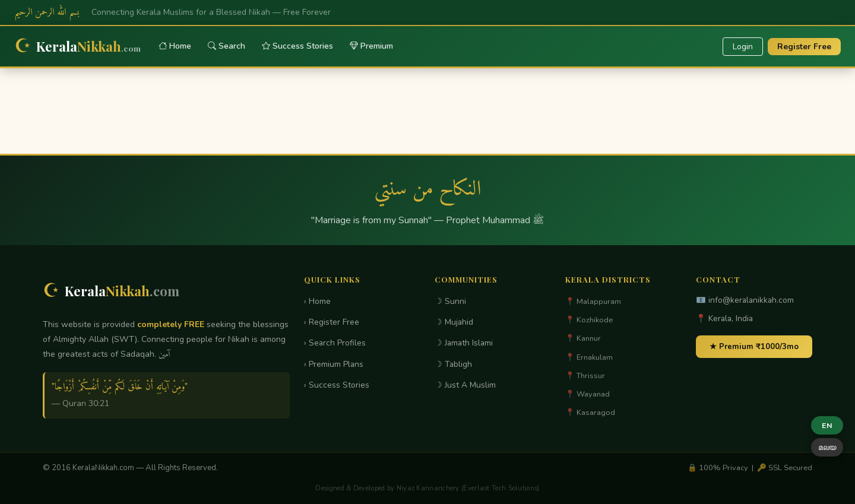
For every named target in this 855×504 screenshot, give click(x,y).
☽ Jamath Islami (464, 343)
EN (827, 425)
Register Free (804, 47)
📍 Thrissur (585, 376)
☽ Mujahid (454, 322)
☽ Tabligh (453, 364)
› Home (317, 301)
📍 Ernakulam (589, 357)
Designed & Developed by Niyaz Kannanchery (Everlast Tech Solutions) (427, 488)
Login (743, 47)
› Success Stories (337, 385)
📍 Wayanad (588, 394)
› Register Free (332, 322)
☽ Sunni (450, 301)
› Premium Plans (334, 364)
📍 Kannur (583, 338)
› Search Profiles (335, 343)
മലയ (827, 447)
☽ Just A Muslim (465, 385)
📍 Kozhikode (589, 320)
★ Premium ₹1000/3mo (754, 347)
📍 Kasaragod (590, 413)
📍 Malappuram (593, 302)
